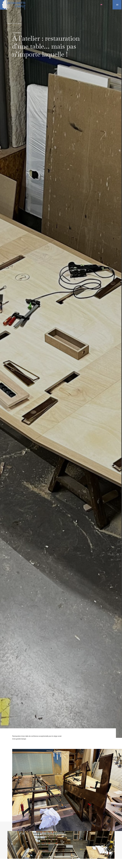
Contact (107, 5)
